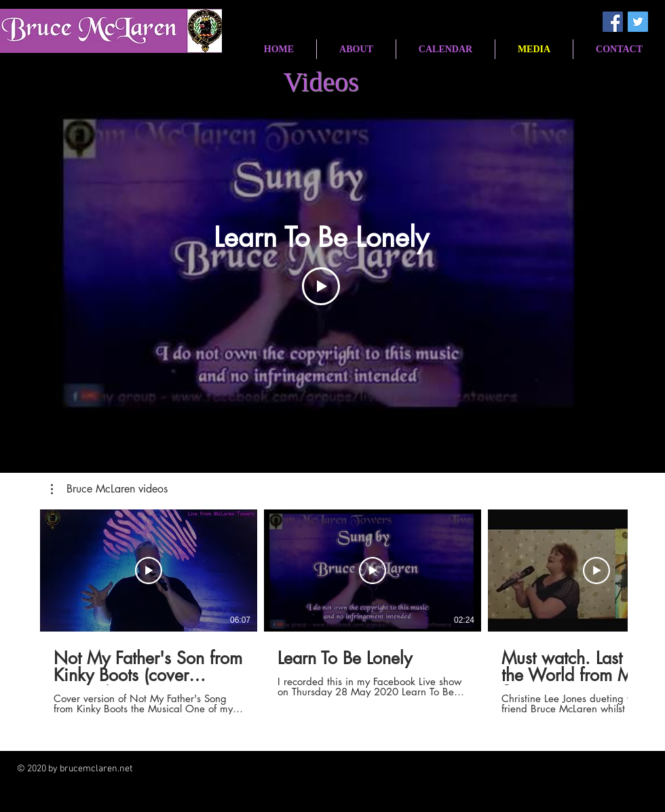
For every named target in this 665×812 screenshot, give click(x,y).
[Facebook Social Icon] (613, 22)
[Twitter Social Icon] (638, 22)
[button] (109, 489)
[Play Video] (321, 286)
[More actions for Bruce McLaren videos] (109, 489)
